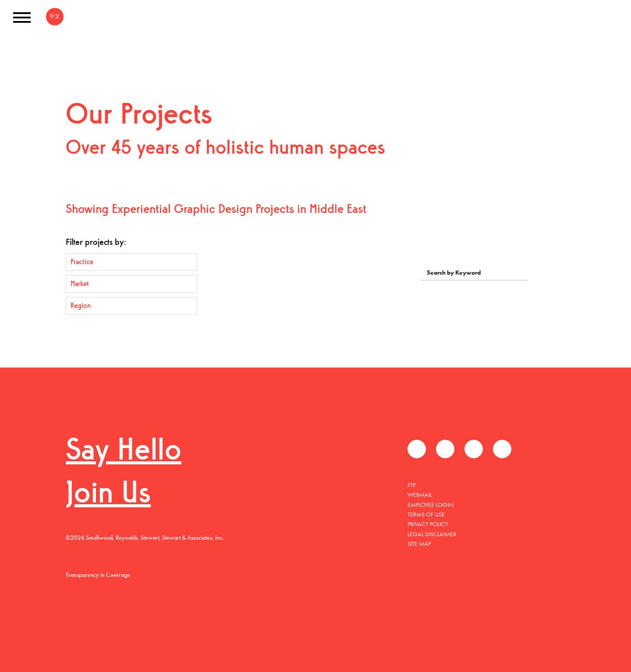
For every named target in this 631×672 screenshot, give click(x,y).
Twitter (445, 449)
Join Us (108, 495)
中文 (55, 16)
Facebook (417, 449)
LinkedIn (474, 449)
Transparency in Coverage (98, 575)
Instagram (502, 449)
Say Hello (124, 452)
